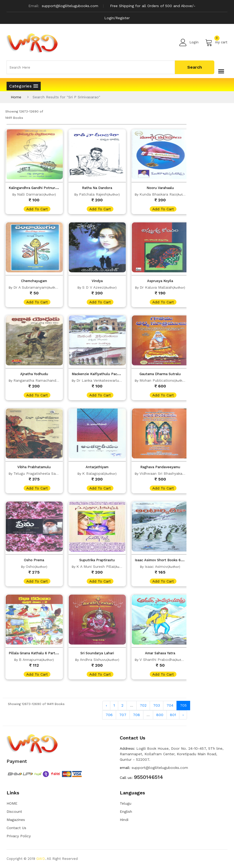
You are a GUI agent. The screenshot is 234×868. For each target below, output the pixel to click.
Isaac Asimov (156, 566)
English (126, 811)
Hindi (124, 820)
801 (173, 715)
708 (136, 715)
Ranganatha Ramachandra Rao (41, 380)
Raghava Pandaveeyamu (160, 467)
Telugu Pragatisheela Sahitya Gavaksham (49, 473)
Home (16, 97)
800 (160, 715)
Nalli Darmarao (30, 194)
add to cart (37, 209)
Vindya (97, 281)
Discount (14, 811)
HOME (12, 803)
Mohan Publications (157, 380)
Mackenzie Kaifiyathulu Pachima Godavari (106, 374)
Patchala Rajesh (93, 194)
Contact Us (16, 828)
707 (123, 715)
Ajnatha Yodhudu (34, 374)
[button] (24, 86)
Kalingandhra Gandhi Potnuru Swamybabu (43, 188)
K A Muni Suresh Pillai (95, 566)
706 (109, 715)
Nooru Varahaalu (160, 188)
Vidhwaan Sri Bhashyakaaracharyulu (171, 473)
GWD (41, 859)
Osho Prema (34, 560)
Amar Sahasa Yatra (160, 653)
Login (189, 42)
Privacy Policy (19, 836)
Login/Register (117, 18)
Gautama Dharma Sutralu (160, 374)
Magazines (16, 820)
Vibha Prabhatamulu (34, 467)
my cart (216, 42)
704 (170, 705)
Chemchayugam (34, 281)
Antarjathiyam (97, 467)
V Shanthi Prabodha (157, 660)
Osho (30, 566)
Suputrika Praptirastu (97, 560)
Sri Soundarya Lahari (97, 653)
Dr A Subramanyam (30, 287)
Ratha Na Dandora (97, 188)
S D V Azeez (93, 287)
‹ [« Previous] (106, 705)
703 (157, 705)
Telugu (126, 803)
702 (143, 705)
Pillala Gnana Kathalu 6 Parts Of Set (39, 653)
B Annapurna (30, 660)
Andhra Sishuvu (93, 660)
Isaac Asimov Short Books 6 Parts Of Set (169, 560)
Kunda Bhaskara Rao (158, 194)
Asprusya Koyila (160, 281)
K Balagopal (93, 473)
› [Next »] (183, 715)
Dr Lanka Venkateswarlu (98, 380)
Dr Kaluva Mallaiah (156, 287)
